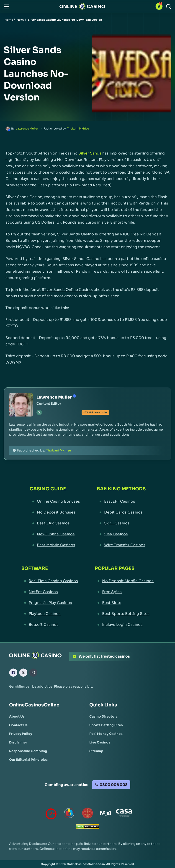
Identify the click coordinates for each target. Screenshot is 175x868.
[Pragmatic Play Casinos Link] (50, 603)
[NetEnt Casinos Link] (50, 592)
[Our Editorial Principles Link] (28, 760)
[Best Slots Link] (124, 603)
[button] (6, 6)
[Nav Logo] (82, 6)
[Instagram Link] (33, 673)
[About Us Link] (17, 716)
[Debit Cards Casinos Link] (121, 512)
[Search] (169, 6)
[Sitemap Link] (96, 751)
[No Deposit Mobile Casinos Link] (124, 581)
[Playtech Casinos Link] (50, 614)
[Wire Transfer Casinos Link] (121, 545)
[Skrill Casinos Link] (121, 523)
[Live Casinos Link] (100, 742)
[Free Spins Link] (124, 592)
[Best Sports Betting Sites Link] (124, 614)
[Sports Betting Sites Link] (106, 725)
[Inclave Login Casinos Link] (124, 625)
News (20, 20)
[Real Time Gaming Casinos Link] (50, 581)
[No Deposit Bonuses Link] (55, 512)
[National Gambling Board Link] (106, 814)
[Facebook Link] (13, 673)
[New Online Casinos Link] (55, 534)
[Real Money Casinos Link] (106, 734)
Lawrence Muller (27, 128)
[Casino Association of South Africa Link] (124, 814)
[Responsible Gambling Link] (28, 751)
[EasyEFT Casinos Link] (121, 501)
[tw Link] (39, 412)
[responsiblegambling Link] (69, 814)
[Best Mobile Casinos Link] (55, 545)
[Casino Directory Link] (103, 716)
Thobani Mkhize (78, 128)
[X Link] (23, 673)
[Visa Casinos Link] (121, 534)
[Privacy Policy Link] (21, 734)
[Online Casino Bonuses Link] (55, 501)
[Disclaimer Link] (18, 742)
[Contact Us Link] (18, 725)
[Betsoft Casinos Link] (50, 625)
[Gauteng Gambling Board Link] (87, 814)
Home (9, 20)
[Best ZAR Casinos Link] (55, 523)
